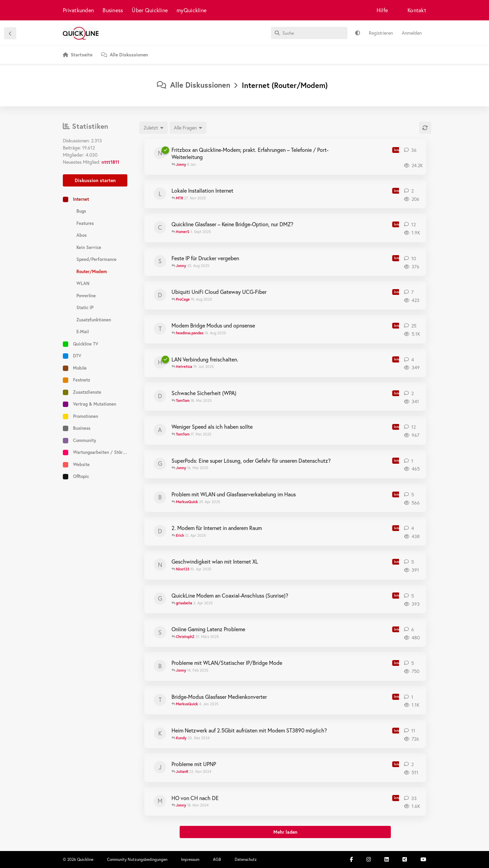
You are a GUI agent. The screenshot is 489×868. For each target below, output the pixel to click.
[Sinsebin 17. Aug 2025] (160, 261)
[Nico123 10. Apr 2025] (160, 565)
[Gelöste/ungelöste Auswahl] (188, 128)
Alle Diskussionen (194, 85)
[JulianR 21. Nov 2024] (160, 767)
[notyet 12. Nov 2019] (160, 153)
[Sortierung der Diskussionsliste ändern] (153, 128)
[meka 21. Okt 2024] (160, 801)
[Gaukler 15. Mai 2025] (160, 464)
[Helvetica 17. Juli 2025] (160, 362)
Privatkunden (78, 10)
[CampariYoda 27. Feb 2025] (160, 227)
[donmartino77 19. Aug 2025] (160, 295)
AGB (217, 859)
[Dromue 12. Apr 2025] (160, 531)
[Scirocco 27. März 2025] (160, 632)
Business (113, 10)
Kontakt (417, 10)
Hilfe (382, 10)
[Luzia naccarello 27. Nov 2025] (160, 194)
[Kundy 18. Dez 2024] (160, 733)
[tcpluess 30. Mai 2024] (160, 329)
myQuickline (192, 10)
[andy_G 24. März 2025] (160, 430)
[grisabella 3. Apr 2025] (160, 599)
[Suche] (309, 33)
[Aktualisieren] (425, 128)
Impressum (190, 859)
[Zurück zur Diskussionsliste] (10, 33)
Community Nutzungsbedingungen (137, 859)
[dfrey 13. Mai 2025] (160, 396)
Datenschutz (246, 859)
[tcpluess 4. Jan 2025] (160, 700)
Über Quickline (150, 10)
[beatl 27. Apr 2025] (160, 497)
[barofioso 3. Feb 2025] (160, 666)
